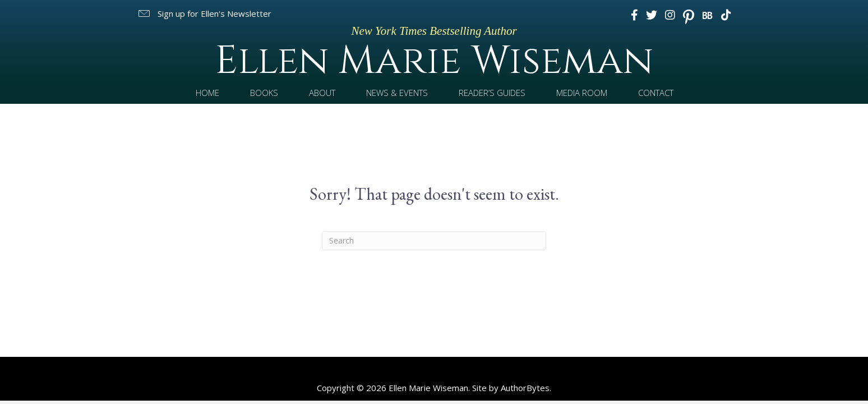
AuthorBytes (525, 388)
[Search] (434, 241)
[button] (204, 14)
